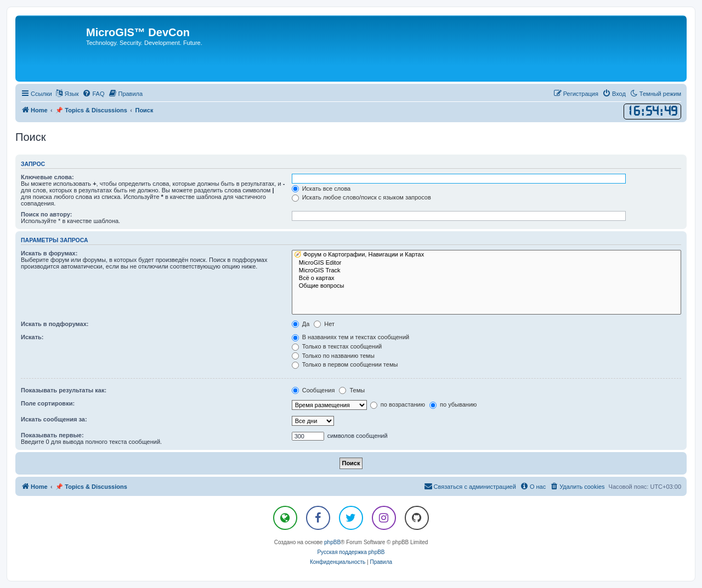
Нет (324, 324)
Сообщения (313, 390)
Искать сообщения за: (54, 419)
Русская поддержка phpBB (351, 552)
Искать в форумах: (49, 253)
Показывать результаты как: (64, 390)
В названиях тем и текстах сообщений (351, 337)
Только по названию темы (333, 356)
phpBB (332, 542)
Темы (352, 390)
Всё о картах (486, 278)
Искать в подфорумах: (55, 324)
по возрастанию (398, 404)
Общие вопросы (486, 286)
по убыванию (453, 404)
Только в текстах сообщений (337, 346)
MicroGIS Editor (486, 263)
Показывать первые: (52, 435)
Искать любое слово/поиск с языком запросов (361, 197)
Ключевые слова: (47, 177)
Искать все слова (321, 189)
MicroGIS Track (486, 271)
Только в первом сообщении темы (345, 364)
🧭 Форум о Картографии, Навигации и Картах (486, 255)
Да (301, 324)
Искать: (32, 337)
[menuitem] (93, 94)
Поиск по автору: (46, 214)
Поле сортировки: (48, 403)
